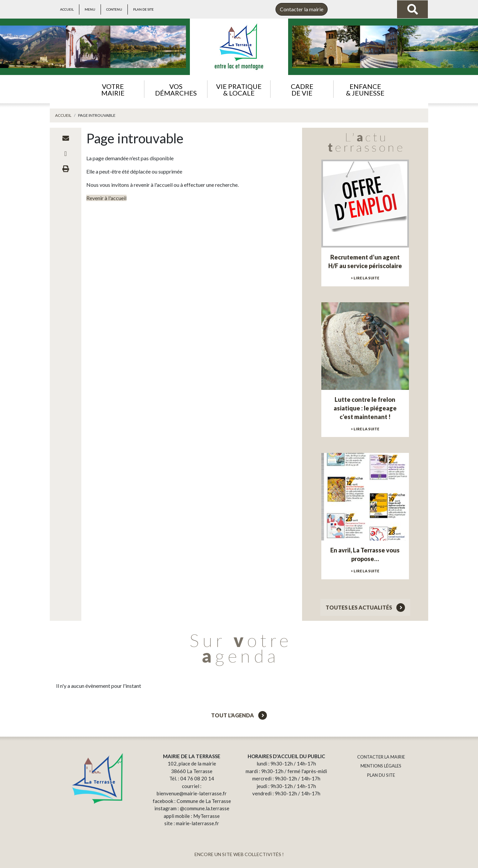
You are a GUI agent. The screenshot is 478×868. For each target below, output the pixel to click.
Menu (90, 9)
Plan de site (143, 9)
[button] (113, 89)
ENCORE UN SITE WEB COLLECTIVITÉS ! (239, 854)
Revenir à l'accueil (106, 198)
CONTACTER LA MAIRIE (381, 757)
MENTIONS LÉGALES (381, 766)
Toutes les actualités (365, 607)
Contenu (114, 9)
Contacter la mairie (302, 9)
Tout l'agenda (239, 715)
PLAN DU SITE (381, 775)
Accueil (67, 9)
